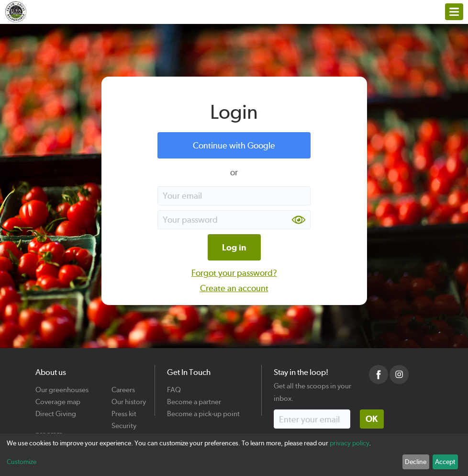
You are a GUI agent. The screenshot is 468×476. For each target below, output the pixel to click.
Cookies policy (124, 434)
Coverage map (58, 398)
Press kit (124, 410)
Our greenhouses (62, 386)
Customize (22, 462)
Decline (416, 462)
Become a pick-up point (203, 410)
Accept (445, 462)
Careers (123, 386)
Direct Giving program (56, 410)
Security (124, 422)
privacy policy (349, 443)
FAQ (174, 386)
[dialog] (234, 455)
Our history (129, 398)
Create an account (234, 288)
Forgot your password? (234, 273)
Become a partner (194, 398)
